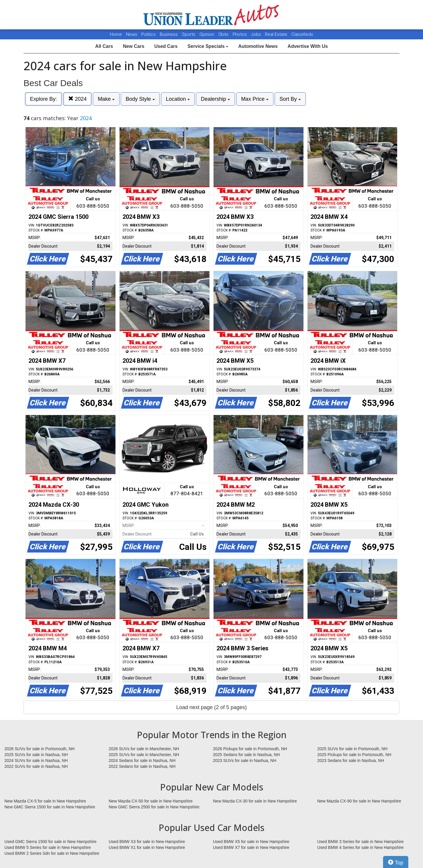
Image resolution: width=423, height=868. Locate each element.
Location (178, 99)
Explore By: (43, 99)
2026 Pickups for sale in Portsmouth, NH (250, 749)
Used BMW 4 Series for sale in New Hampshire (360, 847)
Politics (148, 34)
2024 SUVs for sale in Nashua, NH (36, 760)
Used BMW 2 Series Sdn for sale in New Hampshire (52, 853)
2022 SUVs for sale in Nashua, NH (36, 766)
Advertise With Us (308, 46)
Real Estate (277, 34)
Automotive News (258, 46)
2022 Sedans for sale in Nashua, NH (142, 766)
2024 (77, 99)
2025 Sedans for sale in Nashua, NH (246, 755)
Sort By (290, 99)
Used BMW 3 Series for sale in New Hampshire (360, 842)
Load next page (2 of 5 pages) (211, 707)
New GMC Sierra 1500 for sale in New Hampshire (50, 807)
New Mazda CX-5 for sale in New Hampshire (45, 801)
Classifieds (302, 34)
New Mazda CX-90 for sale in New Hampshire (359, 801)
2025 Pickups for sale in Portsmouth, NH (354, 755)
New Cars (134, 46)
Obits (224, 34)
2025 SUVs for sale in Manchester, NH (144, 755)
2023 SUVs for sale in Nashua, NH (245, 760)
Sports (189, 34)
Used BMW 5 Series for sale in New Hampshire (48, 847)
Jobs (256, 34)
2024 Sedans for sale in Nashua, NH (142, 760)
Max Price (255, 99)
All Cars (104, 46)
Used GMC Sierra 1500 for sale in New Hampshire (51, 842)
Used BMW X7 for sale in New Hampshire (251, 847)
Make (106, 99)
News (132, 34)
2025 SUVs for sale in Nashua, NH (36, 755)
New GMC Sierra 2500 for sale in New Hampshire (154, 807)
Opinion (207, 34)
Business (169, 34)
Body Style (140, 99)
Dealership (215, 99)
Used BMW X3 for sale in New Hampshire (147, 842)
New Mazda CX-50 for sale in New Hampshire (151, 801)
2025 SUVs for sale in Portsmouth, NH (352, 749)
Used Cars (166, 46)
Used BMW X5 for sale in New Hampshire (251, 842)
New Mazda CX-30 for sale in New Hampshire (255, 801)
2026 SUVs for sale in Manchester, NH (144, 749)
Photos (240, 34)
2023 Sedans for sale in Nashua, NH (351, 760)
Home (116, 34)
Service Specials (208, 46)
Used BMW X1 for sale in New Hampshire (147, 847)
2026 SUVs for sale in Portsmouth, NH (40, 749)
